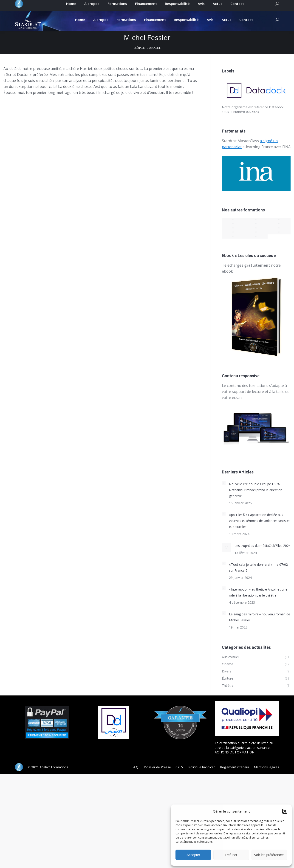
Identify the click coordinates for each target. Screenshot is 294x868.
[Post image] (224, 483)
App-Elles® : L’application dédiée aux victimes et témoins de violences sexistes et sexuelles (260, 521)
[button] (285, 811)
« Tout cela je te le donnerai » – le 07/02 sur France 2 (258, 567)
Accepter (193, 855)
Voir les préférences (269, 855)
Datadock (276, 107)
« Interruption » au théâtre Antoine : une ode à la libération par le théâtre (258, 592)
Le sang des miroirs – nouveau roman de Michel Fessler (260, 617)
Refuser (231, 855)
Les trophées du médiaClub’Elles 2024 (263, 546)
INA (287, 147)
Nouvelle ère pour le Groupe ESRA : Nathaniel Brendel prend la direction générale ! (256, 490)
